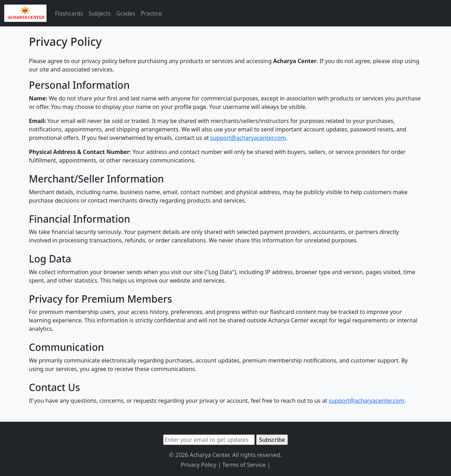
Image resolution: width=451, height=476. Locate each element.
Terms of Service (244, 465)
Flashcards (69, 13)
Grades (126, 13)
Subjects (100, 13)
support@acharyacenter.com (248, 138)
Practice (151, 13)
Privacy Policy (199, 465)
